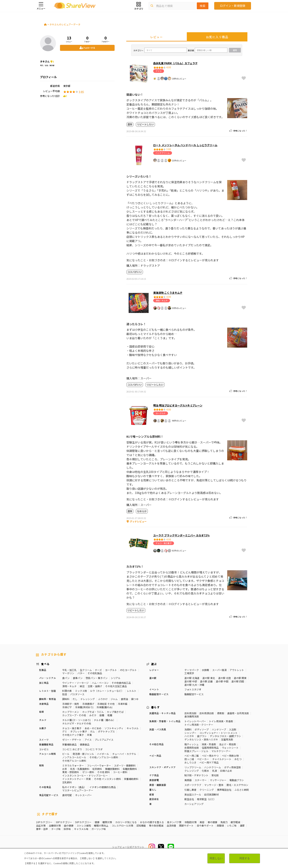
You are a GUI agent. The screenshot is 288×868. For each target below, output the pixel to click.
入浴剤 (233, 729)
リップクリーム (193, 767)
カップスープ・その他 (74, 715)
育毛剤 (215, 775)
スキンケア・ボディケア (162, 767)
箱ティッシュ (191, 744)
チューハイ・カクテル (124, 754)
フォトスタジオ (193, 689)
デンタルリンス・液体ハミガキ (201, 739)
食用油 (124, 699)
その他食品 (45, 787)
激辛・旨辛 (42, 829)
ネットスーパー (83, 795)
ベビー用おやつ (210, 756)
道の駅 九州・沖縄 (194, 685)
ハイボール (103, 754)
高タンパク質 (174, 822)
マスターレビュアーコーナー (78, 790)
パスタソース (77, 694)
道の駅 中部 (191, 681)
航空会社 (154, 799)
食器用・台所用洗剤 (238, 713)
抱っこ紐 (189, 759)
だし (75, 699)
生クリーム (86, 670)
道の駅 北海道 (192, 678)
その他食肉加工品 (121, 683)
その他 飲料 (103, 772)
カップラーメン (71, 712)
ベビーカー (203, 759)
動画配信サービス (159, 694)
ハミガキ (189, 736)
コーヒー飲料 (120, 772)
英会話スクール (193, 794)
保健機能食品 (46, 744)
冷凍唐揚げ (88, 704)
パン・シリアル (47, 678)
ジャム (114, 699)
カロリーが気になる (126, 822)
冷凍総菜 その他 (106, 704)
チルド (43, 720)
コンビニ (44, 749)
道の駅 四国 (238, 681)
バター (81, 673)
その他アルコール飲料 (74, 761)
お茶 (65, 769)
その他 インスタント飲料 (107, 779)
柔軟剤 (221, 713)
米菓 (89, 735)
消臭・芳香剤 (209, 744)
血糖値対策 (55, 826)
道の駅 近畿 (206, 681)
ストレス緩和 (84, 826)
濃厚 (242, 826)
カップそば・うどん (93, 712)
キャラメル (133, 728)
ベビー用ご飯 (192, 756)
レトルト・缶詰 (47, 691)
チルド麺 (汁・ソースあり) (76, 720)
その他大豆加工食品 (116, 686)
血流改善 (171, 826)
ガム (92, 731)
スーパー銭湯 (219, 670)
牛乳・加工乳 (69, 670)
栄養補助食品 (69, 744)
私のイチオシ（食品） (74, 787)
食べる (45, 664)
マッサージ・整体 (214, 785)
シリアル (116, 678)
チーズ (98, 670)
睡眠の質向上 (101, 826)
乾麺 (110, 715)
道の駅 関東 (240, 678)
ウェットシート (230, 748)
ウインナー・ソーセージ (75, 683)
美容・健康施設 (158, 785)
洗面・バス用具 (158, 729)
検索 (203, 6)
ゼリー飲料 (88, 772)
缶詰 (65, 694)
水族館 (205, 670)
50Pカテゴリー (83, 822)
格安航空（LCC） (206, 799)
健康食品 (85, 744)
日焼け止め (226, 771)
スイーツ (44, 740)
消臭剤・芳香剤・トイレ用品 (165, 721)
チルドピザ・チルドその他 (77, 723)
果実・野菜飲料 (71, 772)
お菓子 (43, 728)
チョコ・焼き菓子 (72, 728)
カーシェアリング (194, 804)
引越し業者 (190, 790)
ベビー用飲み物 (230, 756)
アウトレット (237, 670)
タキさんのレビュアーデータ (65, 24)
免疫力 (224, 822)
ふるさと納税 (242, 790)
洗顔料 (188, 729)
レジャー (154, 670)
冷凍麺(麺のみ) (104, 707)
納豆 (82, 686)
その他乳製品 (95, 673)
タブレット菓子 (79, 731)
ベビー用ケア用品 (209, 762)
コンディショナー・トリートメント (218, 733)
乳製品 (43, 670)
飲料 (41, 765)
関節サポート (186, 826)
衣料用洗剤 (190, 713)
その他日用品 (156, 744)
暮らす (155, 707)
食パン (66, 678)
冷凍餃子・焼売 (71, 704)
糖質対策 (107, 822)
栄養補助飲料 (131, 779)
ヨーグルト (111, 670)
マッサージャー (218, 780)
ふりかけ (103, 699)
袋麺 (102, 715)
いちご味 (232, 826)
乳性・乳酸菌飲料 (80, 769)
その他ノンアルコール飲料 (104, 757)
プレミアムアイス (104, 740)
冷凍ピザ (67, 707)
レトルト (132, 691)
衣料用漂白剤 (207, 713)
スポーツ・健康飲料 (125, 765)
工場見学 (189, 673)
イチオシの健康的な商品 (103, 787)
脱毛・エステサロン (237, 785)
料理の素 (67, 691)
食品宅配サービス (49, 795)
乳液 (215, 771)
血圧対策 (41, 826)
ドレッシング (88, 699)
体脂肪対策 (191, 822)
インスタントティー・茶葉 (76, 779)
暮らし (153, 790)
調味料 (66, 699)
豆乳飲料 (67, 782)
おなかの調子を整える (152, 822)
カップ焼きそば (115, 712)
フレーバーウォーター (99, 765)
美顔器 (188, 780)
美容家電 (154, 780)
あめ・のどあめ (93, 728)
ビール (66, 754)
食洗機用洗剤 (192, 716)
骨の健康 (212, 822)
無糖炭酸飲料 (112, 769)
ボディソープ (202, 729)
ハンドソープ (219, 729)
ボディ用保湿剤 (232, 767)
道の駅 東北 (209, 678)
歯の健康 (69, 826)
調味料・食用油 (47, 699)
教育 (152, 794)
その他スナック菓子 (73, 735)
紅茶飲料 (97, 769)
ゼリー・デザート (72, 740)
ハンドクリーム (213, 767)
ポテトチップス (106, 731)
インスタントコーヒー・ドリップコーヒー (85, 775)
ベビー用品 (155, 756)
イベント (154, 689)
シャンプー (190, 733)
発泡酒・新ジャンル (83, 754)
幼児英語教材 (211, 794)
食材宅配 (67, 795)
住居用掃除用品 (210, 748)
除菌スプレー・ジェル (196, 751)
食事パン (78, 678)
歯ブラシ (202, 736)
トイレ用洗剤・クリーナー (199, 725)
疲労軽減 (235, 822)
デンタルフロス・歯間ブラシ (225, 736)
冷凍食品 (44, 704)
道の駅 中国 (222, 681)
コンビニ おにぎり (72, 749)
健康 (97, 822)
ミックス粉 (81, 691)
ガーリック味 (99, 829)
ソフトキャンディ (114, 728)
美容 (202, 822)
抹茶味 (67, 829)
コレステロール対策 (122, 826)
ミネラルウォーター (73, 765)
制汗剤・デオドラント (196, 775)
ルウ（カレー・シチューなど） (107, 691)
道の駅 (153, 678)
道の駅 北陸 (224, 678)
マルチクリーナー (221, 751)
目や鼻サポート (205, 826)
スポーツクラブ (193, 785)
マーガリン (68, 673)
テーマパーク (192, 670)
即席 (41, 712)
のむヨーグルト (128, 670)
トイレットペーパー (195, 721)
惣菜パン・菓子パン (97, 678)
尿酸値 (220, 826)
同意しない (216, 858)
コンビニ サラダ (94, 749)
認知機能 (141, 826)
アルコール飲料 (47, 754)
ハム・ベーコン (100, 683)
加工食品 (44, 683)
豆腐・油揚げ (95, 686)
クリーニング (207, 790)
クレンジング (192, 771)
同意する (245, 858)
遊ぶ (154, 664)
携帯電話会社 (224, 790)
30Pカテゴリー (64, 822)
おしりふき (190, 762)
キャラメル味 (81, 829)
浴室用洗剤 (227, 739)
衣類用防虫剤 (192, 748)
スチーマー (201, 780)
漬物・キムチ (69, 686)
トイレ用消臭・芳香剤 (221, 721)
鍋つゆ (135, 699)
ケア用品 (154, 775)
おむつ (238, 759)
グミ (65, 731)
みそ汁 (93, 715)
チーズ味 (56, 829)
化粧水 (205, 771)
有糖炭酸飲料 (130, 769)
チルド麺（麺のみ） (105, 720)
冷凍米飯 (123, 704)
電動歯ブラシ (237, 780)
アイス (88, 740)
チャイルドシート (222, 759)
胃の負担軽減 (156, 826)
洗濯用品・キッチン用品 (162, 713)
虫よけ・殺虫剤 (228, 744)
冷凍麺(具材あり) (84, 707)
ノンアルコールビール (74, 757)
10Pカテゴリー (44, 822)
